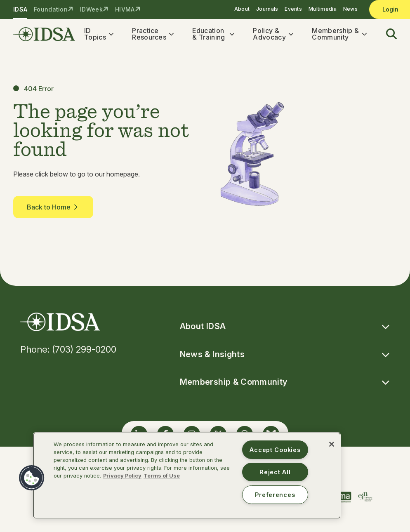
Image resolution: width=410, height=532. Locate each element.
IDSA (20, 9)
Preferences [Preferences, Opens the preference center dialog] (275, 495)
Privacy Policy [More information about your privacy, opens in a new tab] (122, 476)
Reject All (275, 472)
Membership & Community (335, 34)
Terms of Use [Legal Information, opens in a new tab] (162, 476)
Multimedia (323, 9)
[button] (386, 34)
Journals (267, 9)
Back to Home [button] (53, 207)
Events (293, 9)
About (242, 9)
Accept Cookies (275, 450)
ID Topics (95, 34)
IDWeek (91, 9)
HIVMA (125, 9)
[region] (187, 476)
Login (390, 9)
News (350, 9)
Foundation (51, 9)
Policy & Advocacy (269, 34)
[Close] (332, 444)
